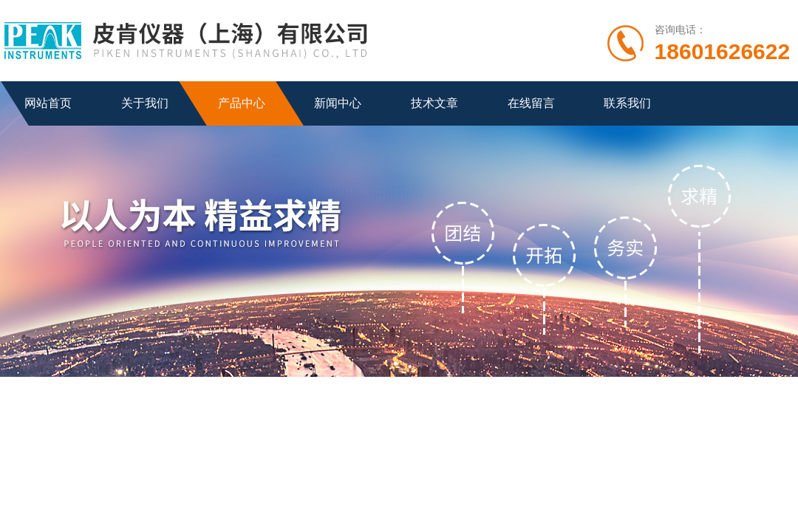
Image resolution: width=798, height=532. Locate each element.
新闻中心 (338, 103)
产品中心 (242, 103)
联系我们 (627, 103)
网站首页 (48, 103)
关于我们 (145, 103)
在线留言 (531, 103)
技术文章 (434, 103)
